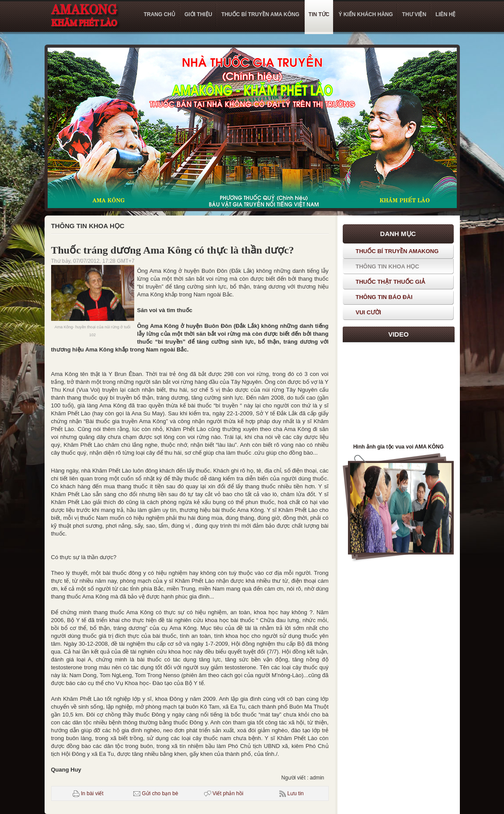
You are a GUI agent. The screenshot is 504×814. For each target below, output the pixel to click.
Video (398, 334)
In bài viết (88, 793)
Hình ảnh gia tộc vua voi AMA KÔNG (398, 447)
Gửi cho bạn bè (156, 793)
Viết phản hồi (224, 793)
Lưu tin (295, 793)
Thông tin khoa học (88, 226)
